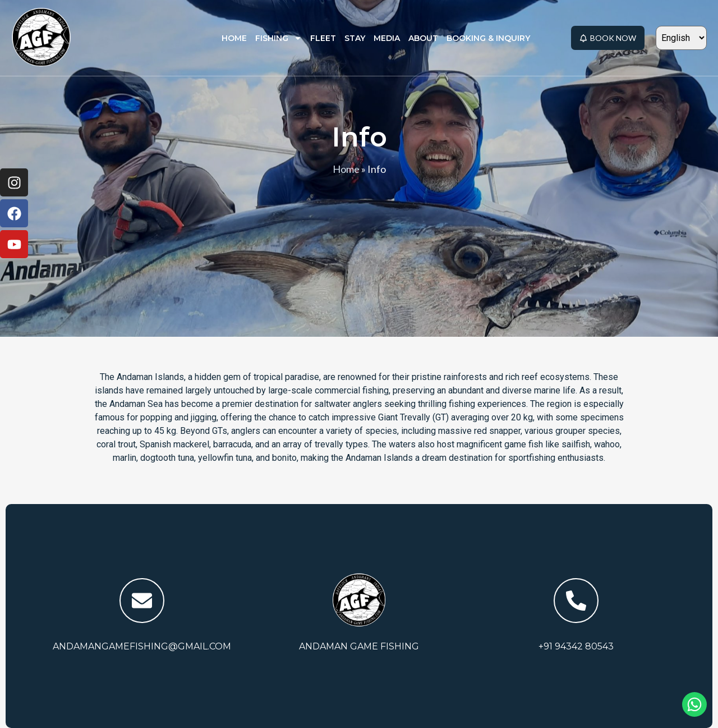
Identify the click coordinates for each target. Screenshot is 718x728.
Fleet (323, 38)
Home (234, 38)
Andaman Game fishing (359, 646)
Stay (355, 38)
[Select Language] (681, 38)
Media (387, 38)
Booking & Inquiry (488, 38)
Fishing (279, 38)
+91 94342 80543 (576, 646)
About (423, 38)
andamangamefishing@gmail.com (142, 646)
